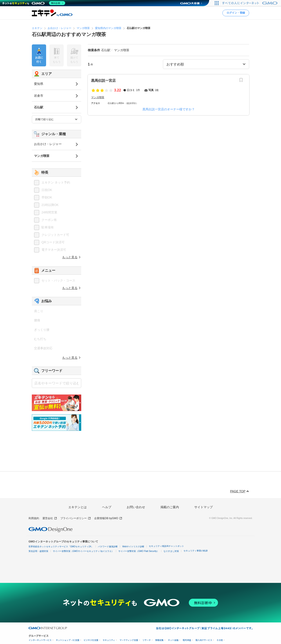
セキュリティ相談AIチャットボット (166, 546)
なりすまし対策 (171, 551)
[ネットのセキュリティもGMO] (34, 3)
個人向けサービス (204, 640)
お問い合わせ (136, 507)
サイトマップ (204, 507)
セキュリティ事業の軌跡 (196, 551)
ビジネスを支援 (91, 640)
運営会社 (50, 518)
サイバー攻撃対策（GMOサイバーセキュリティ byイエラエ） (83, 551)
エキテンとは (77, 507)
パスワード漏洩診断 (108, 547)
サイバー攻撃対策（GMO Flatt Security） (139, 551)
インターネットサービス (40, 640)
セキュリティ (109, 640)
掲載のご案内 (170, 507)
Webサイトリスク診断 (133, 547)
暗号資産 (187, 640)
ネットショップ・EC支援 (68, 640)
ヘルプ (107, 507)
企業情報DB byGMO (108, 518)
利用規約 (34, 518)
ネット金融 (173, 640)
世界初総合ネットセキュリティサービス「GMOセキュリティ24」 (61, 547)
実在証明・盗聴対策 (38, 551)
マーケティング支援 (129, 640)
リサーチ (147, 640)
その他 (220, 640)
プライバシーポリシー (76, 518)
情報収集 (159, 640)
